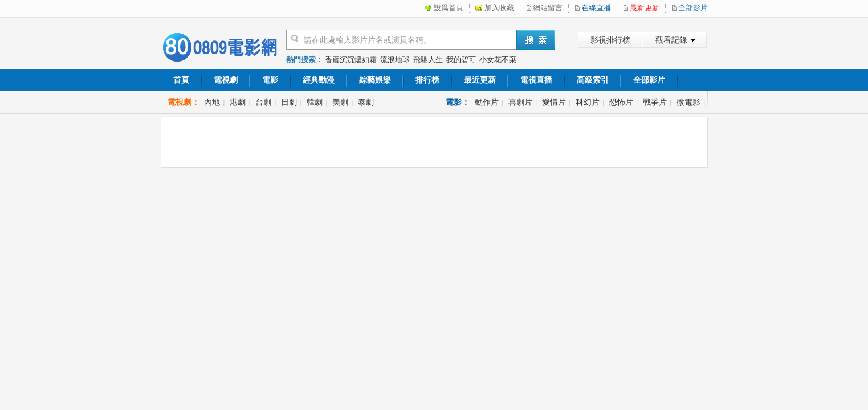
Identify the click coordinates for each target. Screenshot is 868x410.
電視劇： (184, 102)
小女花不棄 (498, 60)
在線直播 (596, 8)
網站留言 (548, 8)
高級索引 (593, 80)
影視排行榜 (610, 40)
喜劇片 (520, 102)
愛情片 (554, 102)
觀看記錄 (671, 40)
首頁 (181, 80)
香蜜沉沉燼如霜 (351, 60)
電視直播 (536, 80)
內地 (212, 102)
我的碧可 (461, 60)
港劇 (238, 102)
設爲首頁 (449, 8)
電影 (270, 80)
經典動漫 (319, 80)
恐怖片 (621, 102)
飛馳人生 (428, 60)
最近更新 (480, 80)
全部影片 (693, 8)
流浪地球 (395, 60)
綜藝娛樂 (375, 80)
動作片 (487, 102)
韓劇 (315, 102)
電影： (458, 102)
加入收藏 (499, 8)
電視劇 (226, 80)
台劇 (263, 102)
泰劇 (366, 102)
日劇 (289, 102)
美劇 (340, 102)
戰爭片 (655, 102)
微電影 (688, 102)
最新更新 (645, 8)
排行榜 (427, 80)
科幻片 (588, 102)
